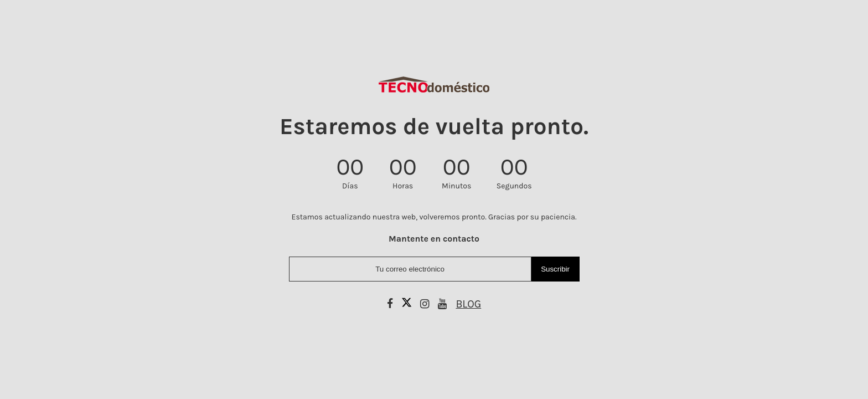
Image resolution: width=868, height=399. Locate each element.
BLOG (468, 304)
